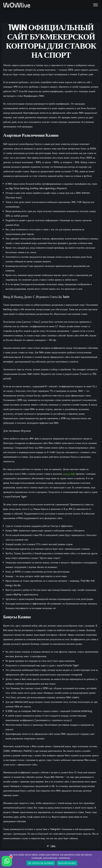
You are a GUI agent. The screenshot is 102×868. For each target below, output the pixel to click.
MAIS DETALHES (67, 863)
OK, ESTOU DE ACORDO (41, 863)
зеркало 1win (69, 474)
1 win (53, 846)
